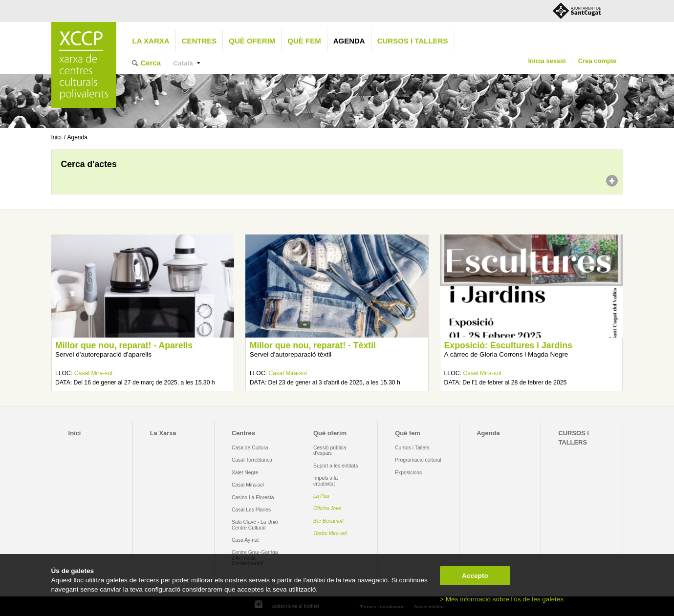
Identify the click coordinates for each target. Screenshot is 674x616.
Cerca (151, 63)
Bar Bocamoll (328, 521)
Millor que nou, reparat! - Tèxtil (313, 345)
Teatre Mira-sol (330, 533)
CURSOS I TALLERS (413, 41)
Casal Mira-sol (93, 373)
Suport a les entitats (336, 466)
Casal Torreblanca (252, 460)
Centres (199, 41)
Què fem (304, 41)
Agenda (349, 41)
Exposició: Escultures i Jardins (508, 345)
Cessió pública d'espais (330, 450)
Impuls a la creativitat (326, 481)
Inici (56, 137)
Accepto (475, 576)
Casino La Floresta (253, 498)
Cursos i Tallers (412, 448)
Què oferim (252, 41)
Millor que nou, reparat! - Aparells (124, 345)
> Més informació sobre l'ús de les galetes (502, 599)
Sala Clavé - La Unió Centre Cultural (255, 525)
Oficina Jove (327, 508)
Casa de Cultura (250, 448)
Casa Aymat (245, 540)
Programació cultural (418, 460)
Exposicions (408, 473)
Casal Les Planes (251, 510)
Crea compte (598, 61)
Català (183, 63)
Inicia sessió (547, 61)
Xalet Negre (245, 473)
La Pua (321, 496)
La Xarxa (151, 41)
